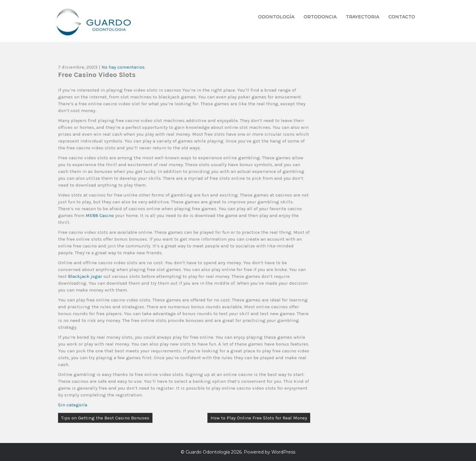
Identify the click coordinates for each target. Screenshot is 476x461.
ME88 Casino (100, 215)
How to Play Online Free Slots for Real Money (259, 418)
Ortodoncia (320, 17)
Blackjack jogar (85, 276)
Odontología (276, 17)
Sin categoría (73, 405)
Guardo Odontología (208, 452)
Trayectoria (363, 17)
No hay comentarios (123, 67)
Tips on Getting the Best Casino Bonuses (105, 418)
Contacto (402, 17)
